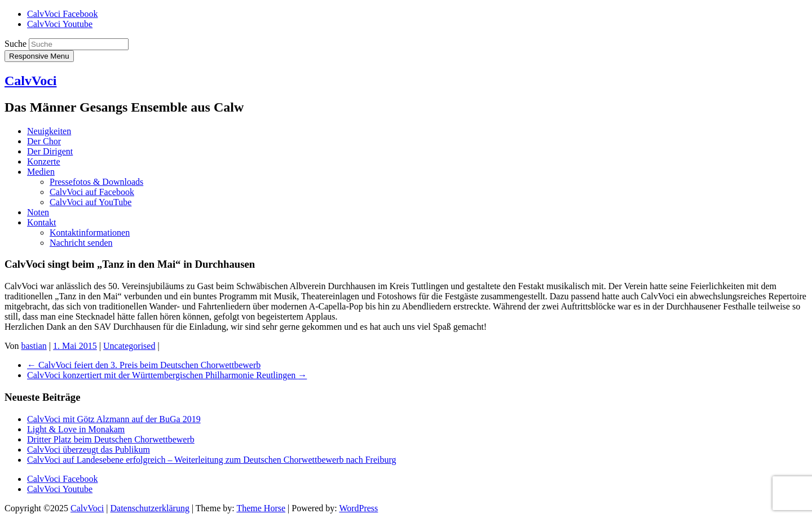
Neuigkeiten (49, 131)
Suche (16, 44)
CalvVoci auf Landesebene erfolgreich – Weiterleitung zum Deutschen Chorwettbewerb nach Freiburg (212, 460)
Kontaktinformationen (90, 233)
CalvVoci (30, 81)
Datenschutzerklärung (150, 508)
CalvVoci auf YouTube (91, 202)
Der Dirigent (50, 151)
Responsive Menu (39, 56)
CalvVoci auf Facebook (92, 192)
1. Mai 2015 (75, 346)
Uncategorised (129, 346)
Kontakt (42, 222)
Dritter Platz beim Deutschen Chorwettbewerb (111, 439)
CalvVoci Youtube (60, 24)
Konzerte (44, 161)
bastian (34, 346)
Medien (41, 172)
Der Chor (44, 141)
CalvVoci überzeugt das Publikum (89, 450)
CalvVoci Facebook (62, 14)
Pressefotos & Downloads (96, 182)
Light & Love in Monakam (76, 429)
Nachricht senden (81, 243)
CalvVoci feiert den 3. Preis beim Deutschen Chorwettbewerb (144, 365)
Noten (38, 212)
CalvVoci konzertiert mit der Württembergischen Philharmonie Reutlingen (167, 375)
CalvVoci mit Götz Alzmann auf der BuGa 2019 (114, 419)
